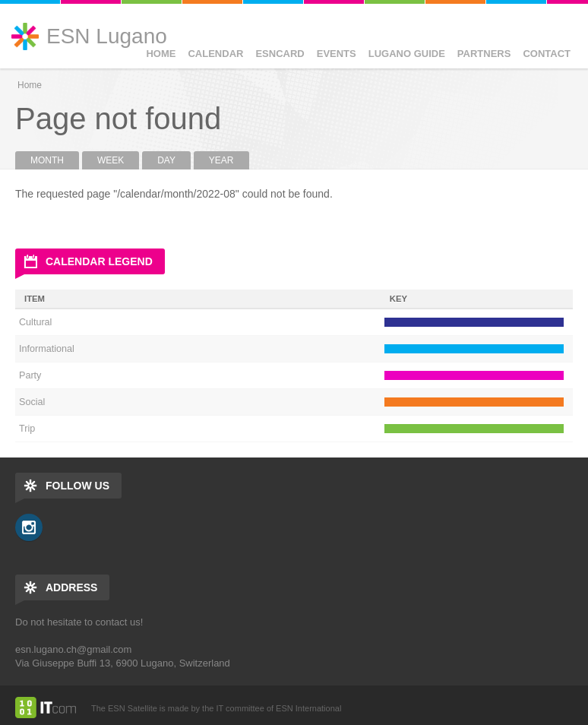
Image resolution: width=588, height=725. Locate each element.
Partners (484, 54)
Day (166, 160)
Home (161, 54)
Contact (547, 54)
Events (337, 54)
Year (221, 160)
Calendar (215, 54)
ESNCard (280, 54)
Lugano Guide (407, 54)
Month (55, 160)
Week (111, 160)
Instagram (29, 527)
